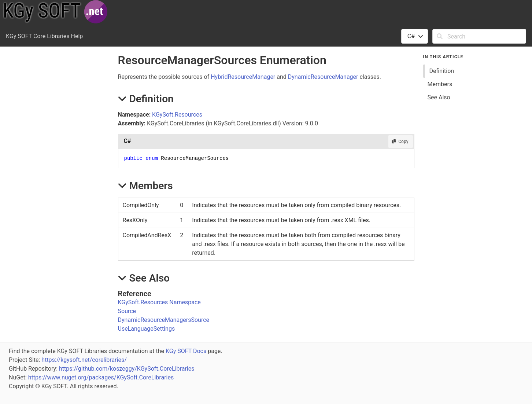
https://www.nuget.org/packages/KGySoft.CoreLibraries (101, 377)
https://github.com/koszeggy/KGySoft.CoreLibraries (127, 369)
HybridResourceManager (243, 77)
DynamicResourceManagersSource (164, 320)
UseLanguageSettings (147, 329)
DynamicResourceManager (323, 77)
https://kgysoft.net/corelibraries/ (84, 360)
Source (127, 311)
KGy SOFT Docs (186, 351)
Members (440, 84)
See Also (439, 97)
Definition (442, 71)
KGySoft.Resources (177, 115)
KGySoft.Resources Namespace (159, 302)
